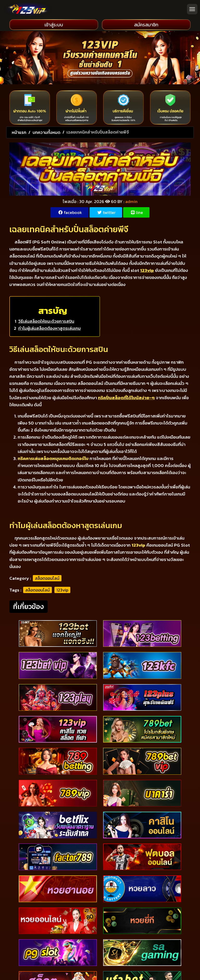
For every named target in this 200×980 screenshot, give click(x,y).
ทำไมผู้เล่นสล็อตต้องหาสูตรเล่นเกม (49, 328)
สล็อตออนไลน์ (47, 578)
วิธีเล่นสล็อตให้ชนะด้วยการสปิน (46, 321)
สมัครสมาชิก (146, 25)
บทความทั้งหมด (46, 132)
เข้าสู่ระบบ (54, 25)
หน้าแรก (19, 132)
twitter (107, 212)
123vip (62, 590)
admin (131, 201)
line (137, 212)
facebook (70, 212)
